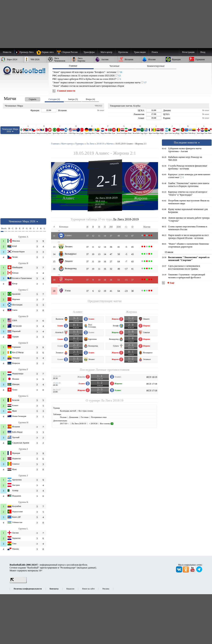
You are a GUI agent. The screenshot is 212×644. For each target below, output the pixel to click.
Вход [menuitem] (203, 52)
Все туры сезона (86, 411)
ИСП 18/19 (152, 377)
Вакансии (70, 589)
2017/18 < (64, 423)
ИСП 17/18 (152, 384)
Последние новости (187, 142)
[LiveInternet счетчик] (18, 582)
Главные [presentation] (73, 66)
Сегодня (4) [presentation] (54, 99)
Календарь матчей (68, 411)
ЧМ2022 (98, 106)
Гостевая (85, 417)
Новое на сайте (88, 589)
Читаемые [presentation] (114, 66)
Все (2, 228)
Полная (63, 417)
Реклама (106, 589)
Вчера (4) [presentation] (90, 99)
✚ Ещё (170, 283)
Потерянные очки (99, 417)
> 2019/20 (93, 423)
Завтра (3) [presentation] (73, 99)
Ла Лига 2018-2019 (106, 198)
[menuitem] (69, 52)
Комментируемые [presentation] (156, 66)
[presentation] (29, 99)
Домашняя (74, 417)
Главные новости (66, 91)
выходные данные (87, 568)
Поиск (155, 52)
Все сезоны (107, 423)
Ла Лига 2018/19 (112, 400)
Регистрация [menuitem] (188, 52)
